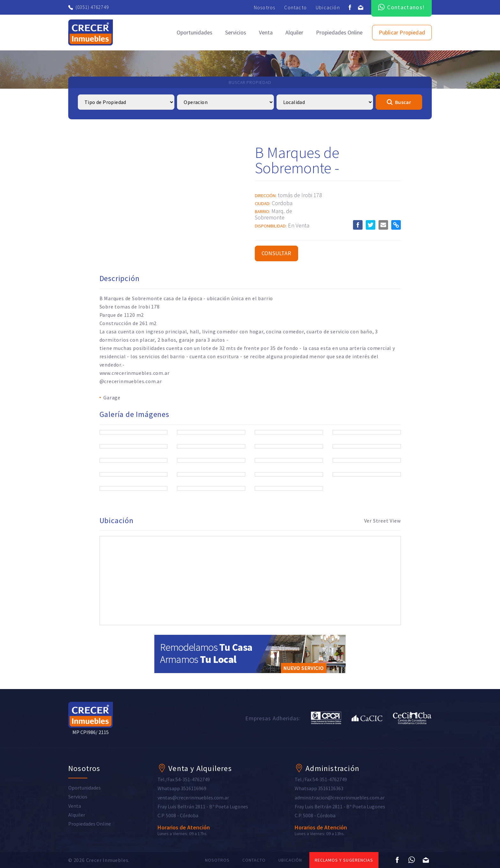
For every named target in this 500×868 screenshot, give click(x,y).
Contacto (295, 7)
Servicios (236, 32)
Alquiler (294, 32)
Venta (266, 32)
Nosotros (265, 7)
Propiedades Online (339, 32)
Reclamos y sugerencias (344, 860)
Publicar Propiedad (402, 32)
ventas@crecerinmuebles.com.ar (193, 798)
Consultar (276, 253)
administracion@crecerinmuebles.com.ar (340, 798)
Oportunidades (195, 32)
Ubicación (328, 7)
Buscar (399, 102)
